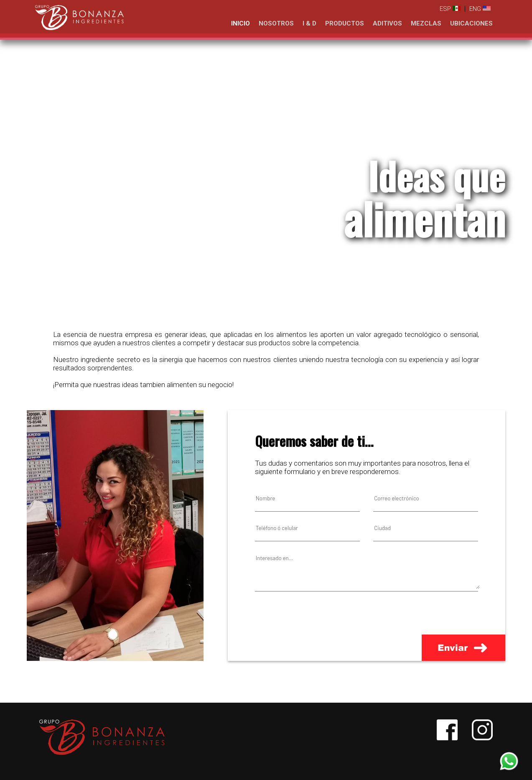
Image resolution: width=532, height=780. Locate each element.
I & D (309, 23)
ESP (450, 9)
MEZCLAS (426, 23)
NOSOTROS (276, 23)
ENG (480, 9)
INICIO (241, 23)
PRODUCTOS (345, 23)
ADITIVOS (387, 23)
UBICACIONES (471, 23)
